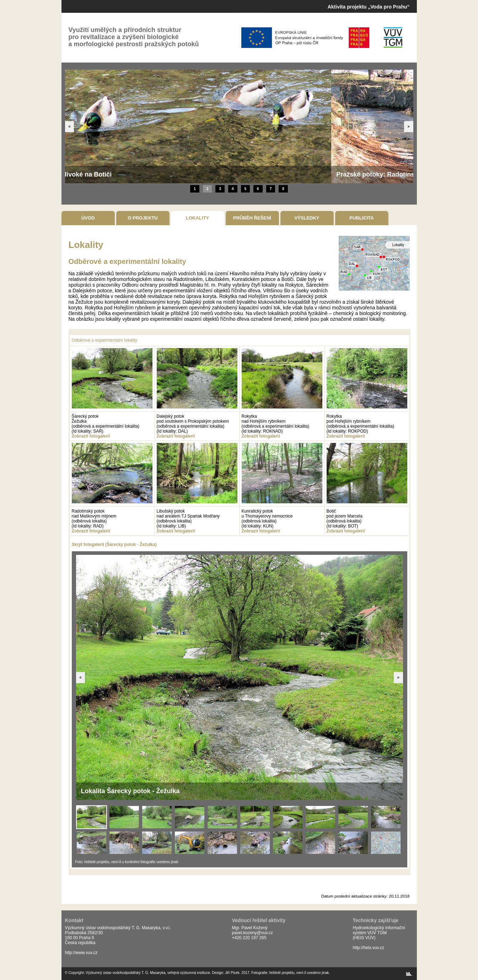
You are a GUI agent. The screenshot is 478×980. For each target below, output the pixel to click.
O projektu (143, 218)
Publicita (361, 218)
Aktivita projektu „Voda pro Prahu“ (369, 7)
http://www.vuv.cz (81, 953)
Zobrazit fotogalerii (91, 436)
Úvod (88, 218)
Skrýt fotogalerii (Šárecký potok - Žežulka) (114, 545)
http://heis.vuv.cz (369, 948)
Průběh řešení (252, 218)
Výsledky (307, 218)
